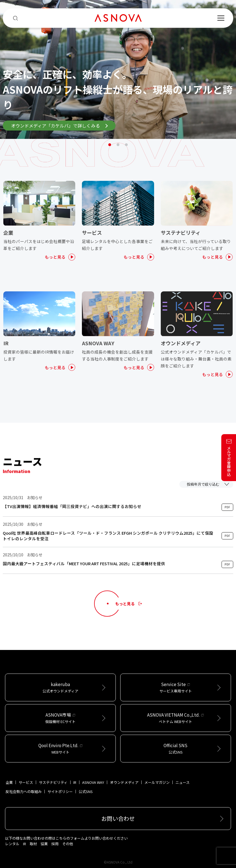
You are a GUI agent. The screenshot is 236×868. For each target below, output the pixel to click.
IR (75, 782)
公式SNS (86, 791)
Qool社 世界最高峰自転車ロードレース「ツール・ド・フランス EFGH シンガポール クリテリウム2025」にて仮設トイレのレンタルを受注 (108, 536)
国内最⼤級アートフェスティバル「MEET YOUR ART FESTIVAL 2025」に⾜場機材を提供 (84, 564)
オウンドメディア (124, 782)
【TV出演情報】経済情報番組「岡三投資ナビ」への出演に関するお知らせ (72, 506)
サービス (26, 782)
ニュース (183, 782)
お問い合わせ (118, 818)
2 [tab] (118, 145)
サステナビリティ (53, 782)
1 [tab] (110, 145)
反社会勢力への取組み (24, 791)
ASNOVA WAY (93, 782)
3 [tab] (126, 145)
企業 (9, 782)
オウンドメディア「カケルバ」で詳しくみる (59, 126)
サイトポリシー (60, 791)
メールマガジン (157, 782)
